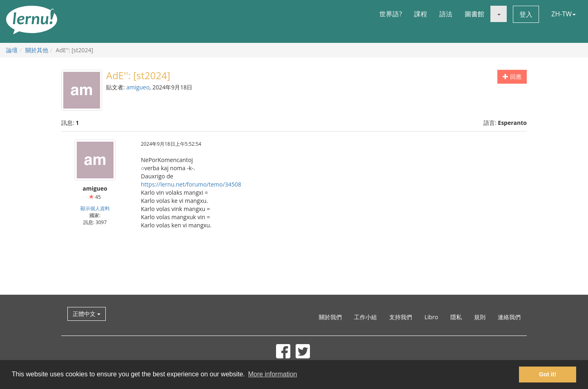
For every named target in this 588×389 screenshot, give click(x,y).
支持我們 (401, 317)
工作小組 (365, 317)
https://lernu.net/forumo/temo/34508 (191, 184)
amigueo (138, 87)
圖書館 (474, 14)
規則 (480, 317)
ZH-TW (563, 14)
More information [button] (272, 374)
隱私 (456, 317)
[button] (499, 14)
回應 (512, 77)
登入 (526, 14)
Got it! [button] (548, 374)
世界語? (391, 14)
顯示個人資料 (95, 208)
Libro (431, 317)
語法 (446, 14)
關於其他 (37, 50)
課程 (421, 14)
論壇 (12, 50)
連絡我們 (509, 317)
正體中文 (87, 314)
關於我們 (330, 317)
